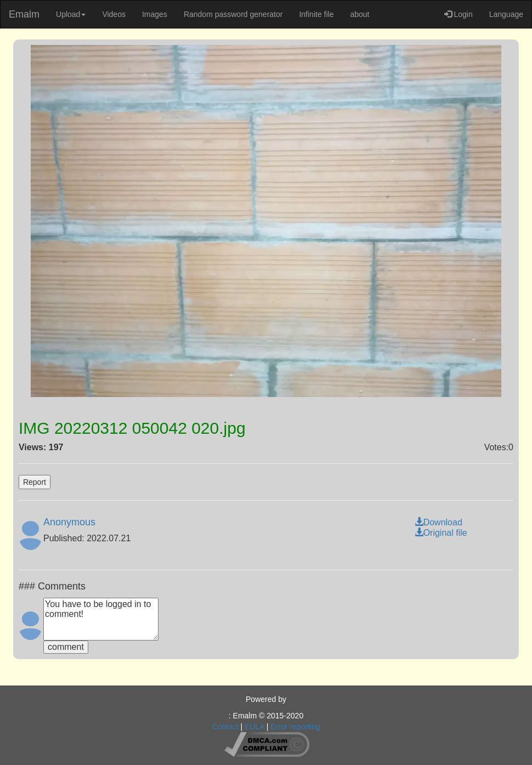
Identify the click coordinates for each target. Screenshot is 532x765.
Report (35, 482)
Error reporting (295, 727)
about (360, 14)
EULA (254, 727)
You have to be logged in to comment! (101, 619)
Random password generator (233, 14)
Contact (225, 727)
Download (438, 522)
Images (155, 14)
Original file (441, 533)
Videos (114, 14)
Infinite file (316, 14)
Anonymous (69, 522)
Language (506, 14)
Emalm (24, 14)
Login (459, 14)
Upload (71, 14)
